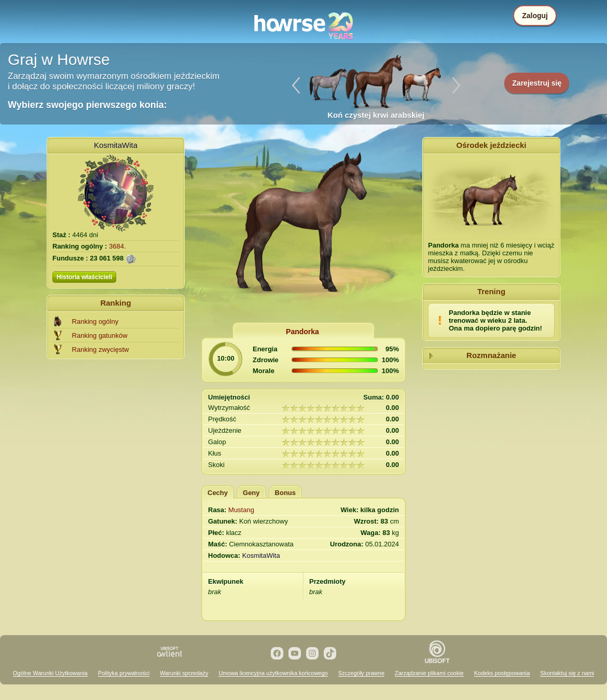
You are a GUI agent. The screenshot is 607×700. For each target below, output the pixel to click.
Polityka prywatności (124, 673)
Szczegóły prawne (361, 673)
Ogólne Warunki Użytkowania (50, 673)
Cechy (218, 493)
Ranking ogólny (95, 321)
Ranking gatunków (100, 335)
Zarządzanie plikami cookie (429, 673)
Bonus (285, 493)
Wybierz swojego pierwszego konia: (87, 105)
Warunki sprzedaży (184, 673)
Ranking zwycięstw (101, 349)
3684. (118, 246)
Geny (251, 493)
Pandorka (302, 332)
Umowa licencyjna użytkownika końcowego (273, 673)
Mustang (241, 510)
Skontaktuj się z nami (567, 673)
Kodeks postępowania (502, 673)
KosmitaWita (116, 145)
